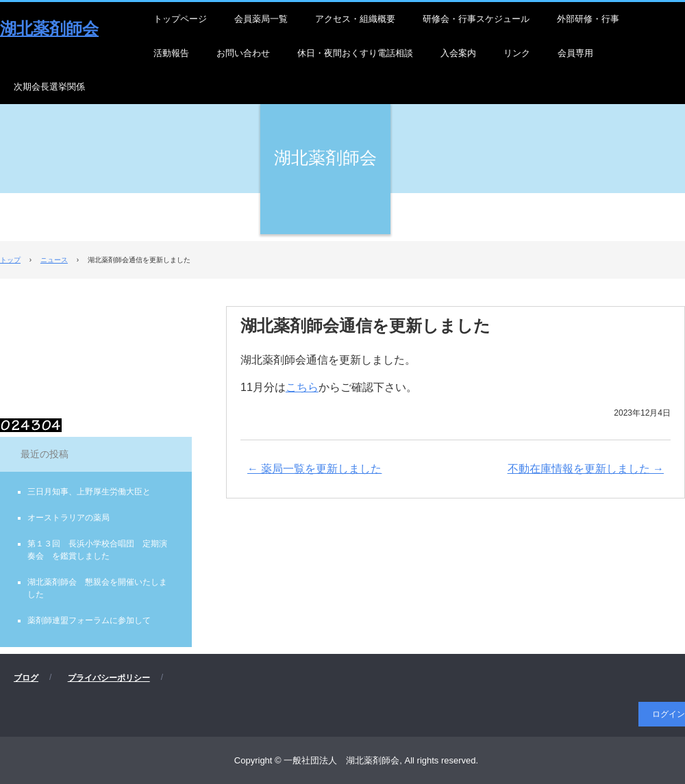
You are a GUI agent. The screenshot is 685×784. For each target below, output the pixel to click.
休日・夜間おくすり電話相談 (355, 53)
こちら (302, 387)
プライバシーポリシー (109, 678)
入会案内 (458, 53)
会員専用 (575, 53)
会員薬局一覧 (261, 19)
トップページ (180, 19)
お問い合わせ (243, 53)
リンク (517, 53)
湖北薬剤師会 (49, 28)
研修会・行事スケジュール (476, 19)
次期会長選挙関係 (49, 87)
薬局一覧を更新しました (314, 469)
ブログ (26, 678)
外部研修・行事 (588, 19)
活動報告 (171, 53)
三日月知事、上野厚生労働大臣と (89, 492)
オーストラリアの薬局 (68, 518)
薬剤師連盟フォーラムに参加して (89, 620)
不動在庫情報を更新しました (586, 469)
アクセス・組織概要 (355, 19)
